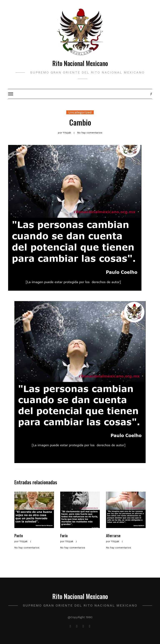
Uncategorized (80, 112)
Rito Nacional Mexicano (80, 63)
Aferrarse (113, 536)
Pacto (19, 536)
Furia (64, 536)
